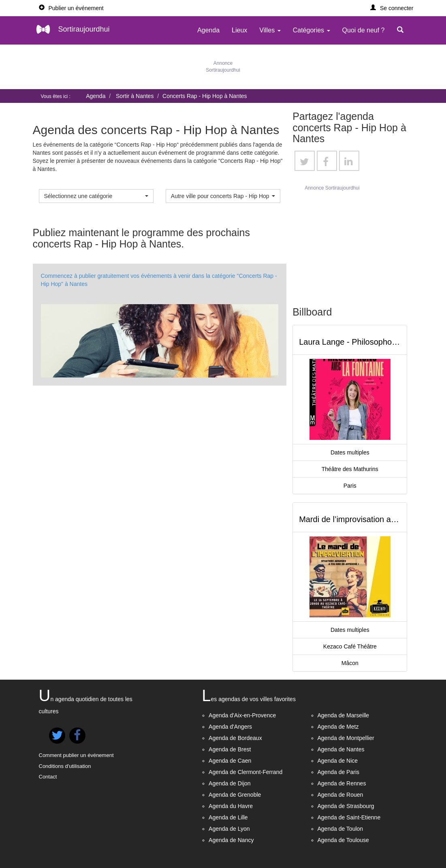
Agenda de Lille (228, 817)
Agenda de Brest (230, 749)
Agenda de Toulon (340, 829)
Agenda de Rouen (340, 795)
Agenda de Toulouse (343, 840)
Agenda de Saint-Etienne (349, 817)
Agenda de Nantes (341, 749)
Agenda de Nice (338, 761)
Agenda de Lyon (229, 829)
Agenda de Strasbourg (346, 806)
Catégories (312, 30)
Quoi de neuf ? (364, 30)
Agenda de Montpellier (346, 738)
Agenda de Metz (338, 727)
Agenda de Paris (339, 772)
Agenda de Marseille (344, 715)
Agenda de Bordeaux (235, 738)
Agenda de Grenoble (235, 795)
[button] (392, 8)
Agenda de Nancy (231, 840)
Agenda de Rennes (342, 783)
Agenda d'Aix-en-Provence (242, 715)
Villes (270, 30)
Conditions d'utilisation (65, 766)
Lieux (239, 30)
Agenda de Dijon (230, 783)
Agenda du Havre (231, 806)
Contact (48, 777)
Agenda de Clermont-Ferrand (245, 772)
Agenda (208, 30)
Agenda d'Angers (230, 727)
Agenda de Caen (230, 761)
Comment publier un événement (76, 755)
